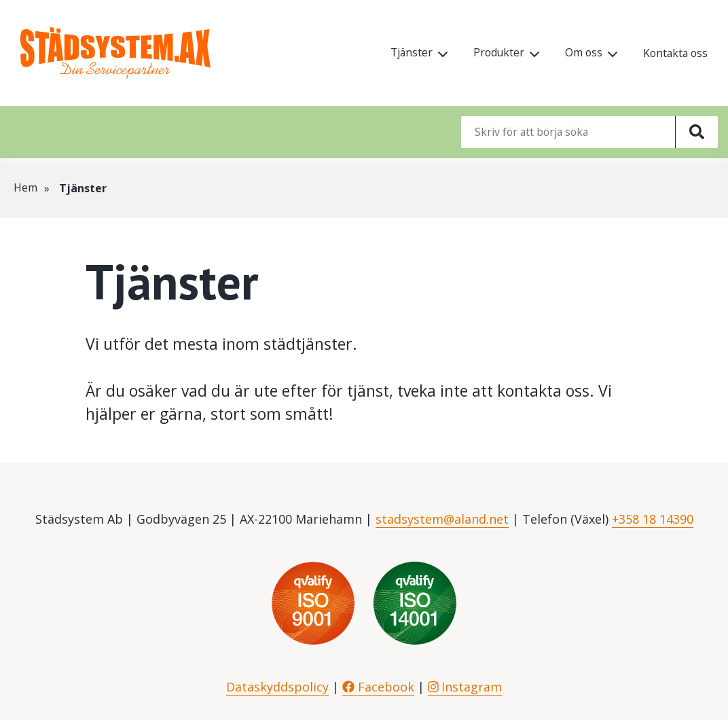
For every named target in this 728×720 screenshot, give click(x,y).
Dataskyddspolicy (277, 687)
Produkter (495, 53)
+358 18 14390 (653, 519)
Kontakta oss (674, 54)
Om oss (581, 53)
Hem (25, 188)
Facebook (378, 687)
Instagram (465, 687)
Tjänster (406, 53)
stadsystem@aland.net (442, 519)
